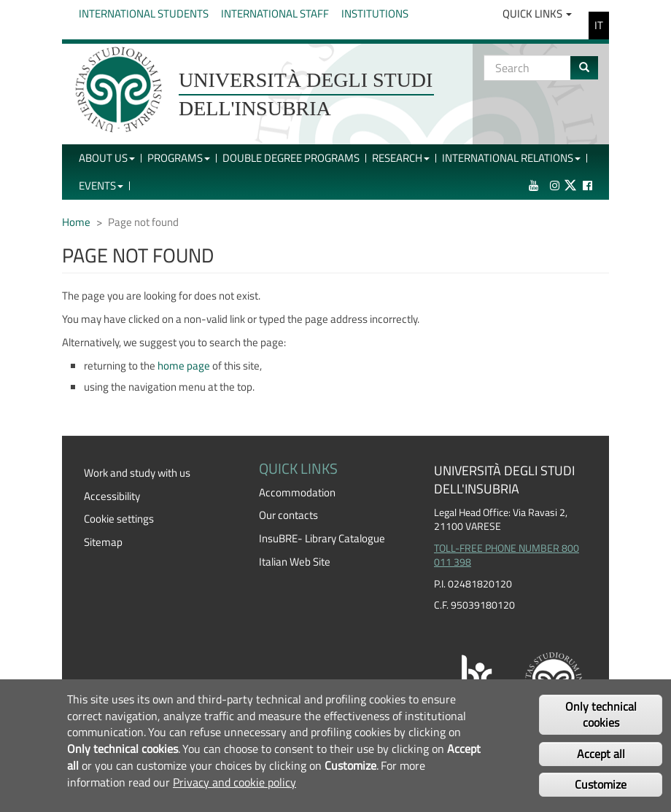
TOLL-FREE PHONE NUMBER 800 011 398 (507, 555)
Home (76, 222)
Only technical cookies (601, 715)
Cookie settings (119, 519)
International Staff (275, 13)
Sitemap (103, 542)
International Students (144, 13)
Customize (601, 784)
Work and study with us (137, 473)
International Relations (511, 158)
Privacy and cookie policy (234, 782)
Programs (179, 158)
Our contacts (288, 515)
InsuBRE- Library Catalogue (322, 538)
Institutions (375, 13)
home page (184, 366)
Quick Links (537, 13)
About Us (107, 158)
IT (599, 25)
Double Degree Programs (291, 158)
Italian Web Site (295, 562)
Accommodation (297, 492)
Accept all (601, 754)
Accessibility (112, 496)
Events (101, 186)
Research (401, 158)
